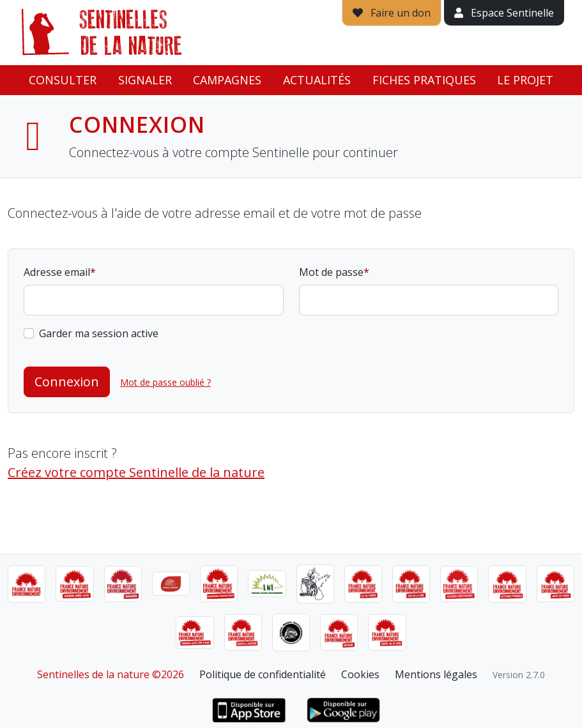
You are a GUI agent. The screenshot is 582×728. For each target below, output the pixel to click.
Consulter (63, 80)
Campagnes (227, 80)
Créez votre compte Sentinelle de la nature (136, 472)
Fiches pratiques (424, 80)
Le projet (525, 80)
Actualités (317, 80)
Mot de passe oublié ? (165, 382)
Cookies (360, 674)
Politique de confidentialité (263, 674)
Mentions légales (436, 674)
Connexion (67, 382)
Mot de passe (331, 272)
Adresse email (57, 272)
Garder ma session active (99, 333)
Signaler (145, 80)
